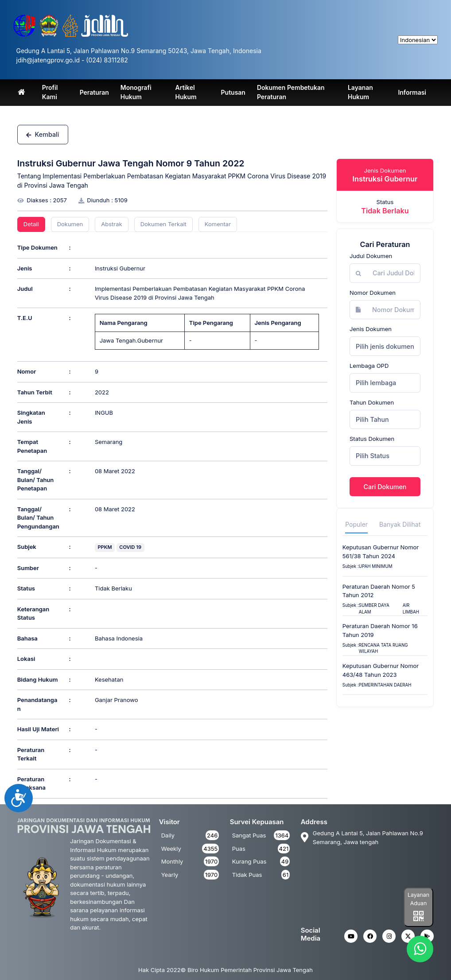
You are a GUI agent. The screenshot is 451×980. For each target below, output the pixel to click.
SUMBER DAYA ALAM (374, 609)
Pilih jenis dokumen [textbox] (385, 346)
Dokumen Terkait (163, 224)
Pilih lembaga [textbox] (376, 383)
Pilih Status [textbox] (373, 456)
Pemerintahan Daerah (385, 685)
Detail (31, 224)
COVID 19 (130, 547)
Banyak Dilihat (400, 524)
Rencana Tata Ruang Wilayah (383, 648)
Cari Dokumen (385, 487)
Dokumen (70, 224)
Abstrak (111, 224)
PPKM (105, 547)
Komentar (218, 224)
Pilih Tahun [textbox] (372, 419)
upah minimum (376, 566)
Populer (356, 524)
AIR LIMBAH (411, 609)
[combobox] (385, 346)
